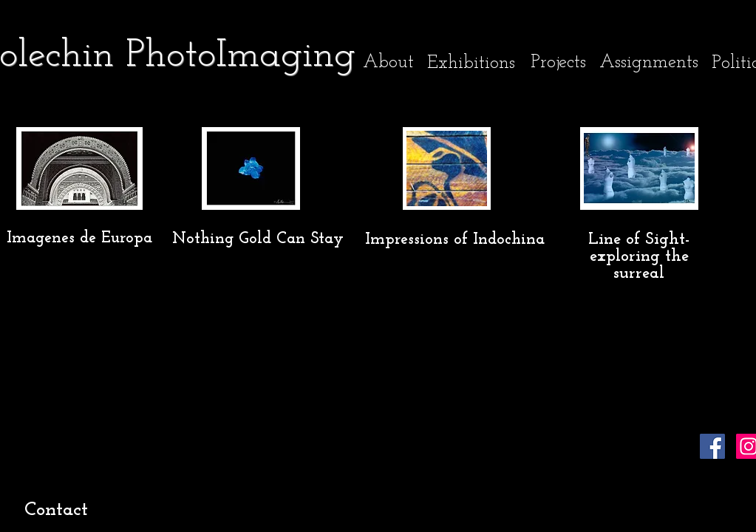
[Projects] (558, 62)
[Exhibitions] (471, 63)
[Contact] (57, 511)
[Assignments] (649, 62)
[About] (388, 62)
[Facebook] (712, 446)
